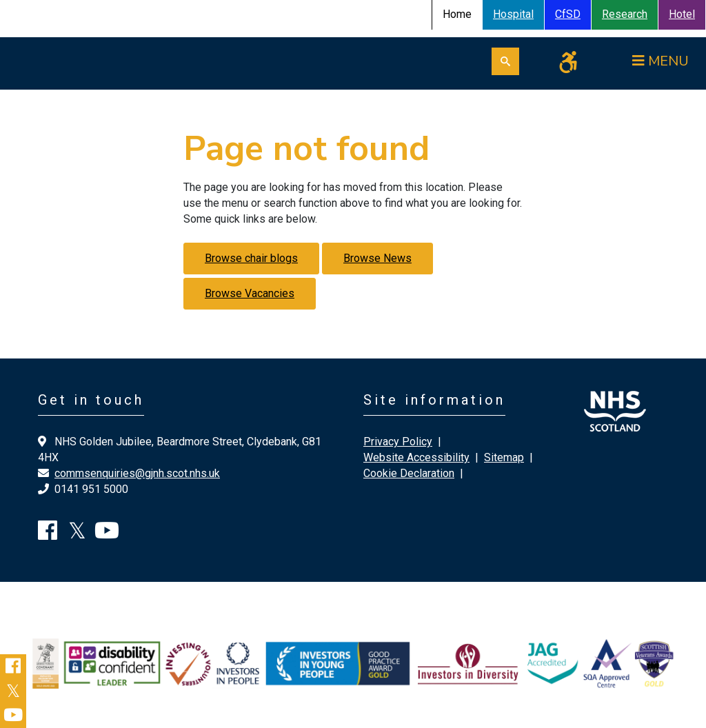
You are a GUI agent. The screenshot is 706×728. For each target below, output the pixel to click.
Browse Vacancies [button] (250, 293)
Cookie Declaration (409, 473)
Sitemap (504, 457)
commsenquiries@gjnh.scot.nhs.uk (137, 473)
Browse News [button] (377, 258)
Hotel (682, 14)
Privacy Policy (398, 442)
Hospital (513, 14)
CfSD (568, 14)
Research (625, 14)
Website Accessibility (416, 457)
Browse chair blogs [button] (251, 258)
